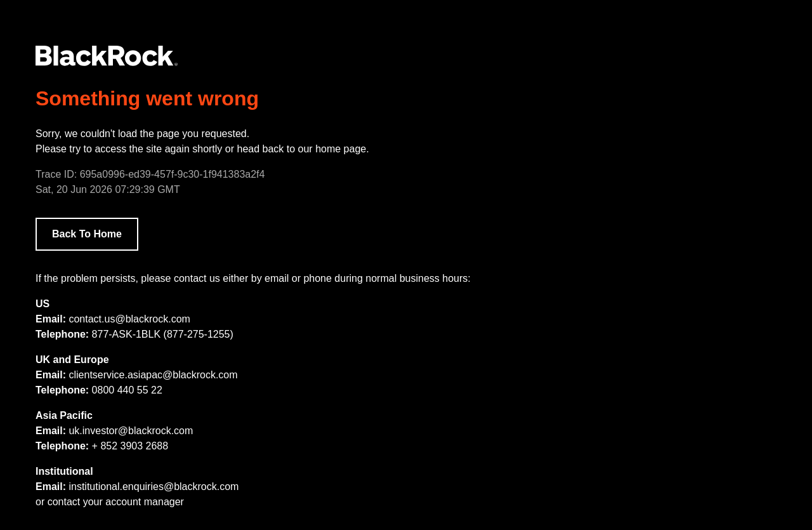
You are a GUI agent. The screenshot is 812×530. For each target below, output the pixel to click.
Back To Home (87, 234)
